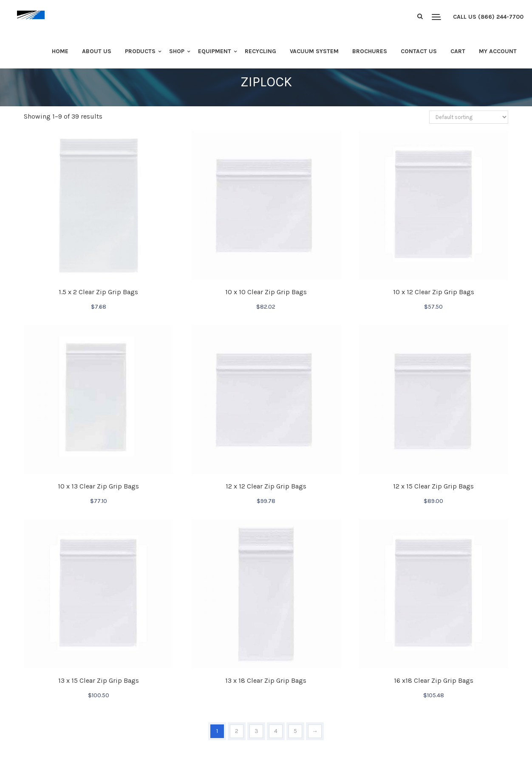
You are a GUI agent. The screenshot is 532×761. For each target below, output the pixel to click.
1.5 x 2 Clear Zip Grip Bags (98, 292)
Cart (458, 51)
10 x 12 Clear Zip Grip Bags (434, 292)
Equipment (215, 51)
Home (60, 51)
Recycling (260, 51)
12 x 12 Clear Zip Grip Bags (266, 486)
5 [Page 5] (295, 731)
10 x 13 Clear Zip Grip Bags (98, 486)
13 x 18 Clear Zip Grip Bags (266, 680)
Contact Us (419, 51)
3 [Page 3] (256, 731)
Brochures (370, 51)
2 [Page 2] (237, 731)
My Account (498, 51)
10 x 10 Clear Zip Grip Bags (266, 292)
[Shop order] (469, 117)
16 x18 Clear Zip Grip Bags (434, 680)
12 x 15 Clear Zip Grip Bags (433, 486)
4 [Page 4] (276, 731)
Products (140, 51)
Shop (177, 51)
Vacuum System (314, 51)
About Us (97, 51)
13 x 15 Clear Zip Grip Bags (99, 680)
